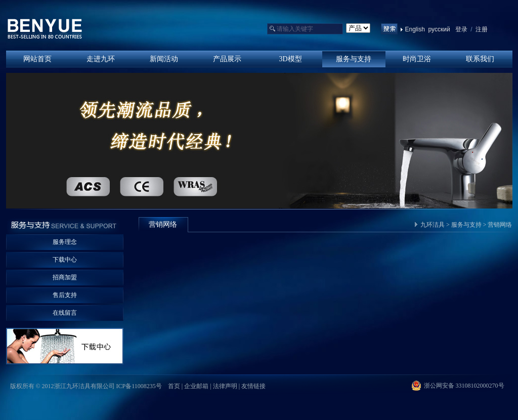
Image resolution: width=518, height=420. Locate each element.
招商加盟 (65, 277)
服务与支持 (466, 225)
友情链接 (253, 386)
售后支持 (65, 295)
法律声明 (225, 386)
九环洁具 (433, 225)
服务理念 (65, 242)
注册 (481, 29)
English (415, 29)
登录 (461, 29)
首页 (174, 386)
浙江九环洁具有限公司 (45, 29)
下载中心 (65, 260)
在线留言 (65, 313)
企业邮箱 (196, 386)
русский (439, 29)
